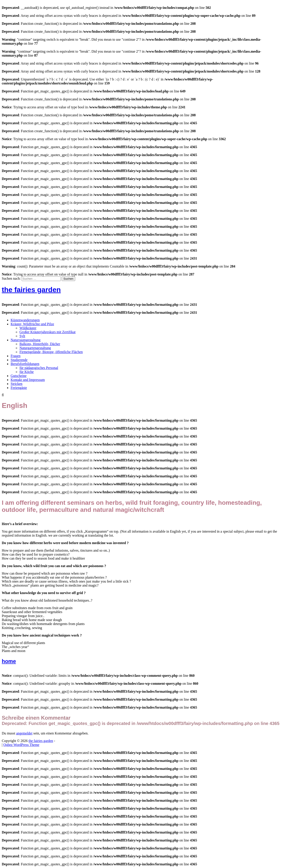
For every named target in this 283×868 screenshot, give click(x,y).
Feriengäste (19, 388)
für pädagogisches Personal (39, 368)
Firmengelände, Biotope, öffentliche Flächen (51, 352)
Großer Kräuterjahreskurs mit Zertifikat (48, 332)
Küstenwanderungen (25, 320)
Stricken (16, 384)
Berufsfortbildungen (25, 364)
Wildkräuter (28, 328)
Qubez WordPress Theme (21, 745)
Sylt (22, 336)
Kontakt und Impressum (28, 380)
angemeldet (24, 733)
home (9, 661)
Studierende (19, 360)
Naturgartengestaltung (35, 348)
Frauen (15, 356)
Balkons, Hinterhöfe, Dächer (40, 344)
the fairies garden (31, 290)
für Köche (27, 372)
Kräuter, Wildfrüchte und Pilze (32, 324)
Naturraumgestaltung (26, 340)
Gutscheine (19, 376)
